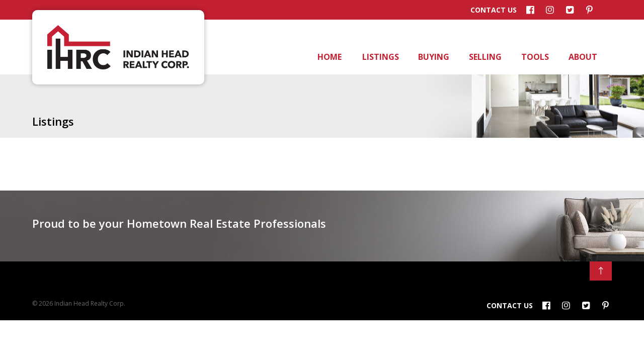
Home (329, 57)
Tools (534, 57)
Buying (433, 57)
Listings (380, 57)
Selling (485, 57)
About (582, 57)
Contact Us (494, 10)
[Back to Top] (601, 271)
